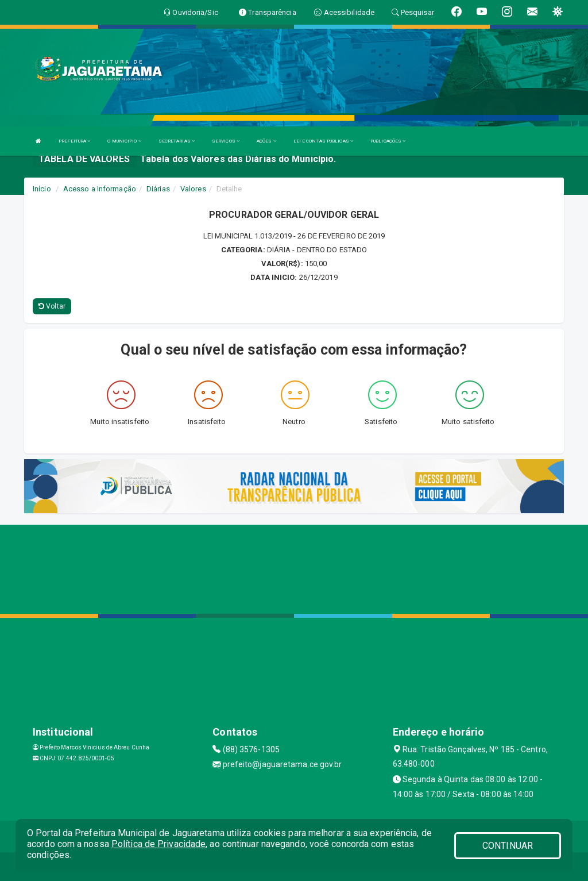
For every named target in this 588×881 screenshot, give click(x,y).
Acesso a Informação (100, 189)
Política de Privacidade (158, 844)
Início (42, 189)
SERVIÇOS (226, 141)
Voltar (52, 306)
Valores (193, 189)
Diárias (158, 189)
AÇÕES (266, 141)
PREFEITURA (74, 141)
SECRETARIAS (177, 141)
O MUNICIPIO (124, 141)
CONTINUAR (508, 846)
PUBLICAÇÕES (388, 141)
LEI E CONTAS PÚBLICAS (323, 141)
